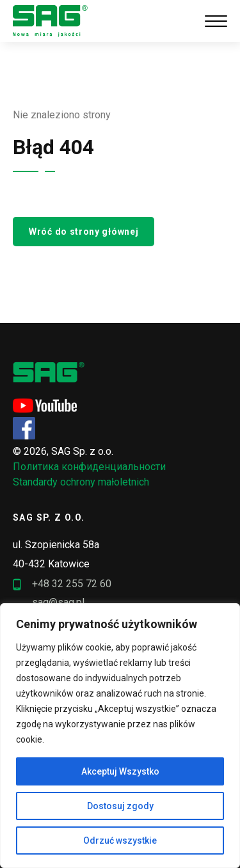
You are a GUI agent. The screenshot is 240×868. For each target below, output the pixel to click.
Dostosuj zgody (120, 806)
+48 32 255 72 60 (62, 584)
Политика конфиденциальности (89, 467)
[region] (120, 736)
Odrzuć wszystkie (120, 840)
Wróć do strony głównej (84, 232)
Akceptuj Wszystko (120, 771)
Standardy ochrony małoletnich (81, 482)
